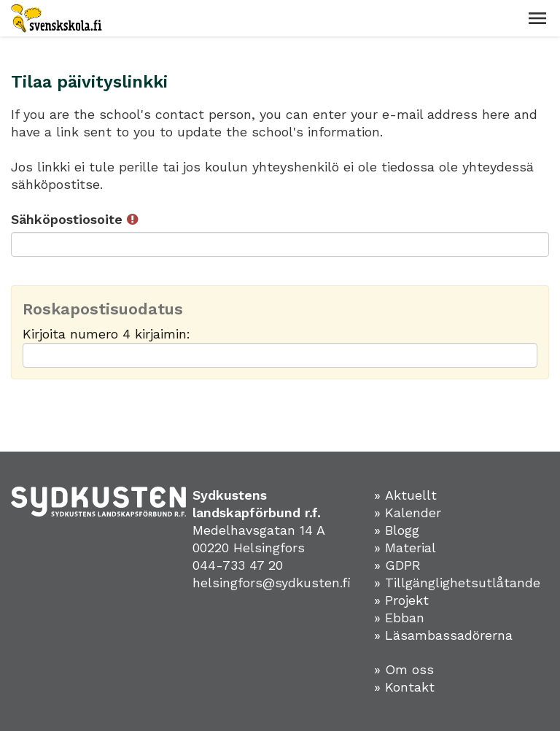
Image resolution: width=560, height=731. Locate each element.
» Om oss (404, 669)
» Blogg (397, 530)
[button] (537, 18)
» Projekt (401, 600)
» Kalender (408, 513)
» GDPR (397, 565)
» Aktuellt (405, 495)
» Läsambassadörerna (443, 635)
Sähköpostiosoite (74, 219)
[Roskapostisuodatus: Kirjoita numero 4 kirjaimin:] (280, 355)
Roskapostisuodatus (103, 309)
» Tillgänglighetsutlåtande (457, 583)
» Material (405, 548)
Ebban (405, 618)
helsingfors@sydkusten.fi (272, 583)
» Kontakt (404, 687)
